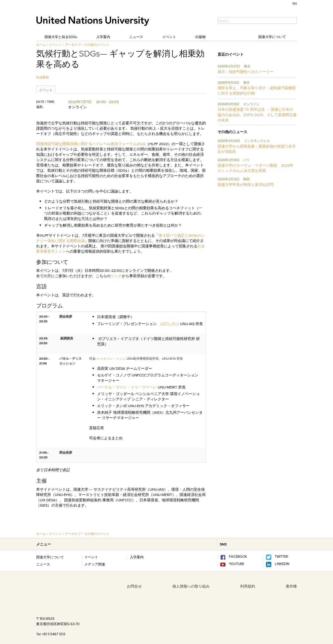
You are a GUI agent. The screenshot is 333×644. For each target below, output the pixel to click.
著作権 (291, 586)
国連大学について (272, 37)
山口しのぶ (170, 324)
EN (295, 3)
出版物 (200, 37)
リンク (116, 276)
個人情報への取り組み (191, 586)
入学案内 (103, 37)
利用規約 (248, 586)
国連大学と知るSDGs (61, 37)
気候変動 (43, 77)
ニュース (136, 37)
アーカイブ (73, 45)
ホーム (41, 45)
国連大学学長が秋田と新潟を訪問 (245, 184)
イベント (169, 37)
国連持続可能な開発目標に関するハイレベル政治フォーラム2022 (91, 144)
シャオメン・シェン (111, 358)
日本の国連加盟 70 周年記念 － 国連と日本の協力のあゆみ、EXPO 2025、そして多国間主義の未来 (257, 115)
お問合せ (134, 586)
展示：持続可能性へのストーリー (245, 72)
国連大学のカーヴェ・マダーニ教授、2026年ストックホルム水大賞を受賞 (255, 168)
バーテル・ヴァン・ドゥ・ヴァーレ (127, 387)
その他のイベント (97, 45)
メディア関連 (95, 564)
